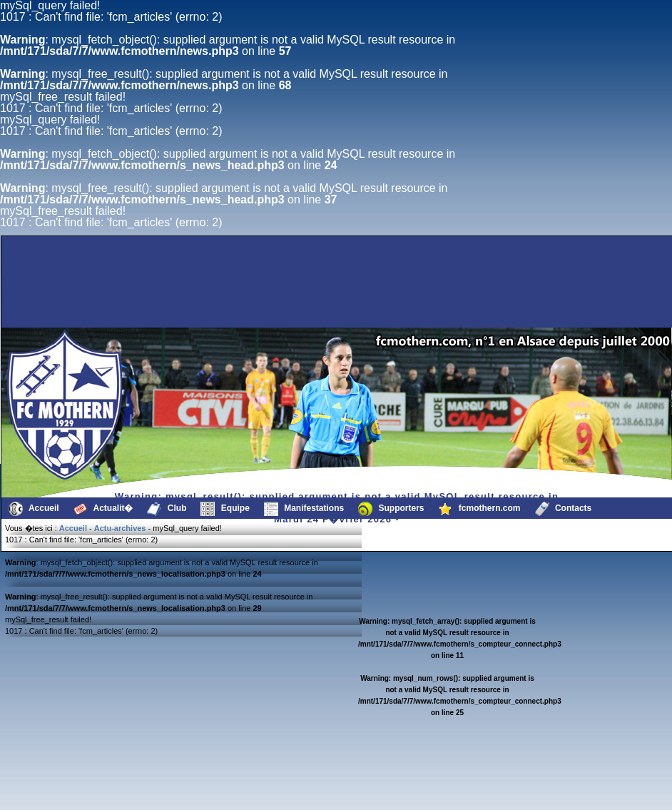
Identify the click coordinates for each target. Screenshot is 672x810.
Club (167, 509)
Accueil (34, 509)
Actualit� (103, 509)
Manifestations (304, 509)
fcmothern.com (480, 509)
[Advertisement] (276, 293)
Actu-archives (120, 528)
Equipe (225, 509)
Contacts (564, 509)
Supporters (391, 509)
